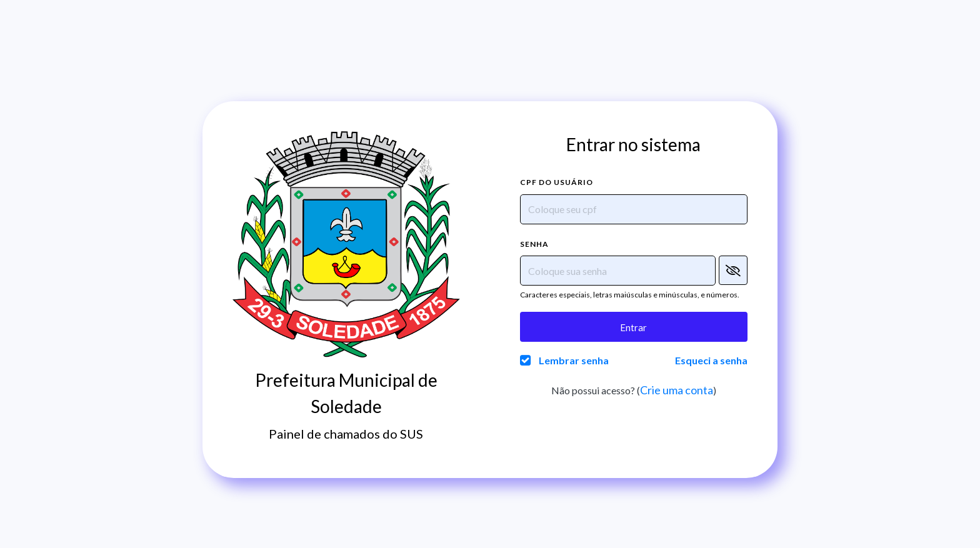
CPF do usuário (557, 182)
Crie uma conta (677, 390)
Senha (534, 244)
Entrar (633, 327)
